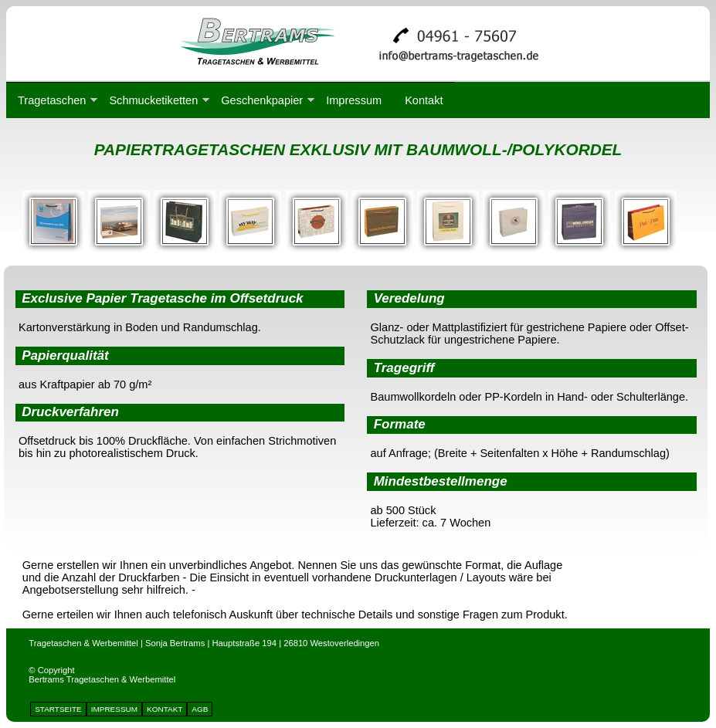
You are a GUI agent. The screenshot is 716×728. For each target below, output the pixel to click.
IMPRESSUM (114, 709)
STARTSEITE (58, 709)
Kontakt (424, 100)
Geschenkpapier (262, 100)
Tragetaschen (52, 100)
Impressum (354, 100)
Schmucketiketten (153, 100)
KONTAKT (165, 709)
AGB (200, 709)
